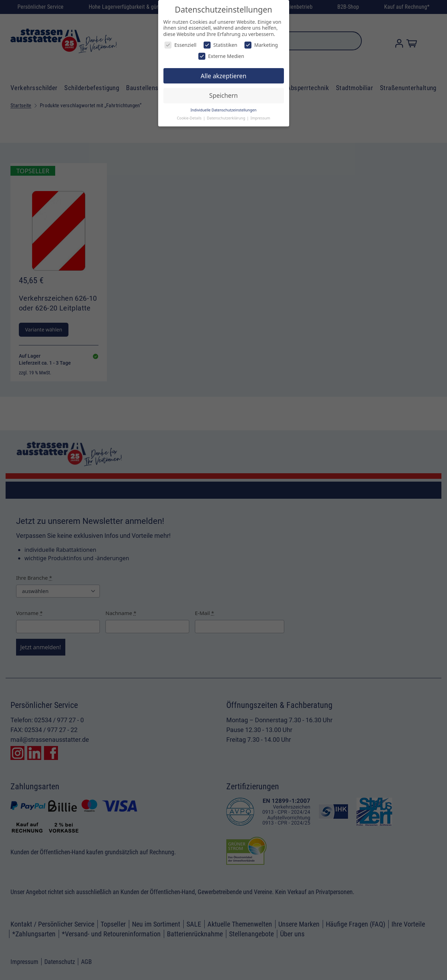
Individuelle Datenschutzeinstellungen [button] (224, 110)
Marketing (261, 45)
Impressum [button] (260, 118)
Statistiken (221, 45)
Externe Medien (221, 56)
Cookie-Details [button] (189, 118)
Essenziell (180, 45)
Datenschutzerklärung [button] (226, 118)
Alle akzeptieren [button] (224, 76)
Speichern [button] (223, 95)
